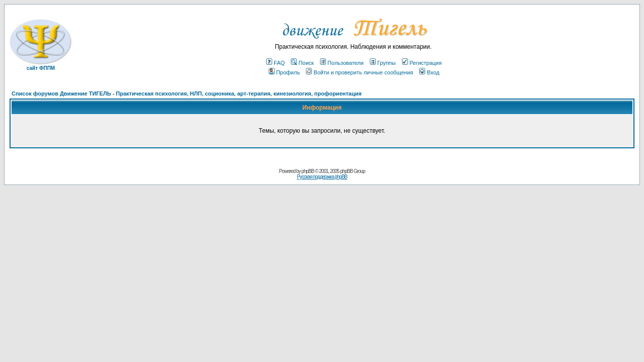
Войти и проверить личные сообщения (359, 72)
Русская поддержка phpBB (322, 177)
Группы (383, 63)
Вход (429, 72)
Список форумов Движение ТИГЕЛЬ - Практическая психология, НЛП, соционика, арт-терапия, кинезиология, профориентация (187, 94)
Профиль (285, 72)
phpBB (308, 171)
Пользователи (342, 63)
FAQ (275, 63)
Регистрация (422, 63)
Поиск (302, 63)
